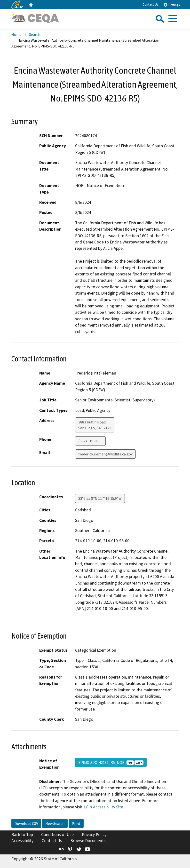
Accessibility (22, 841)
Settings (171, 5)
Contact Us (150, 4)
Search (35, 34)
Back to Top (22, 835)
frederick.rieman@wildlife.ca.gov (105, 454)
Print (76, 823)
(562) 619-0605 (90, 441)
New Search (55, 823)
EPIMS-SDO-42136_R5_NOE (111, 762)
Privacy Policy (94, 835)
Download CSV (26, 823)
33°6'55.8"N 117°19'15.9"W (100, 498)
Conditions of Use (57, 835)
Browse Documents (88, 841)
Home (16, 34)
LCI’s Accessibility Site (103, 807)
